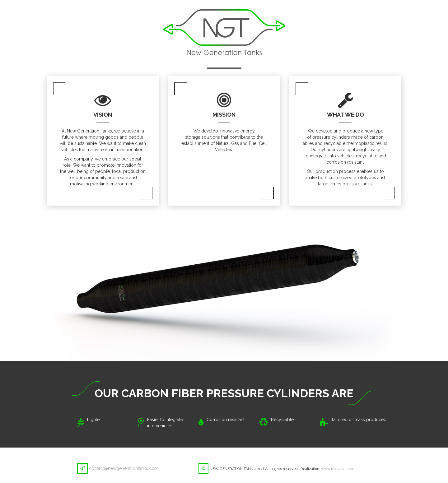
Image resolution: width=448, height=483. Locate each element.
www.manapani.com (338, 469)
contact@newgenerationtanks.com (124, 468)
